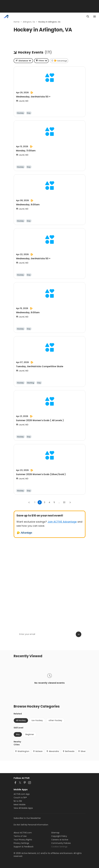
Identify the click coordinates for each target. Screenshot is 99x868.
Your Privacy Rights (23, 840)
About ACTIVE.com (23, 833)
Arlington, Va (29, 22)
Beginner (30, 734)
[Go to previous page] (29, 502)
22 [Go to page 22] (64, 502)
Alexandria (53, 751)
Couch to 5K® (20, 798)
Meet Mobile (20, 805)
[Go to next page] (70, 502)
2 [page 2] (40, 502)
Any (18, 734)
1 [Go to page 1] (35, 502)
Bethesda (68, 751)
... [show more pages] (59, 502)
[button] (41, 61)
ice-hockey (37, 720)
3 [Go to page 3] (45, 502)
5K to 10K (18, 801)
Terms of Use (20, 836)
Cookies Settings (59, 847)
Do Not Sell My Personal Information (31, 825)
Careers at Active (60, 840)
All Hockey (21, 720)
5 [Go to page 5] (54, 502)
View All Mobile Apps (23, 808)
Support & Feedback (24, 847)
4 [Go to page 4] (49, 502)
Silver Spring (85, 751)
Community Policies (61, 843)
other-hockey (55, 720)
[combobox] (23, 61)
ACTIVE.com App (22, 794)
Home (17, 22)
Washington (22, 751)
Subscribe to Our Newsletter (27, 818)
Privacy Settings (21, 843)
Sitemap (55, 833)
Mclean (38, 751)
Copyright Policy (59, 836)
